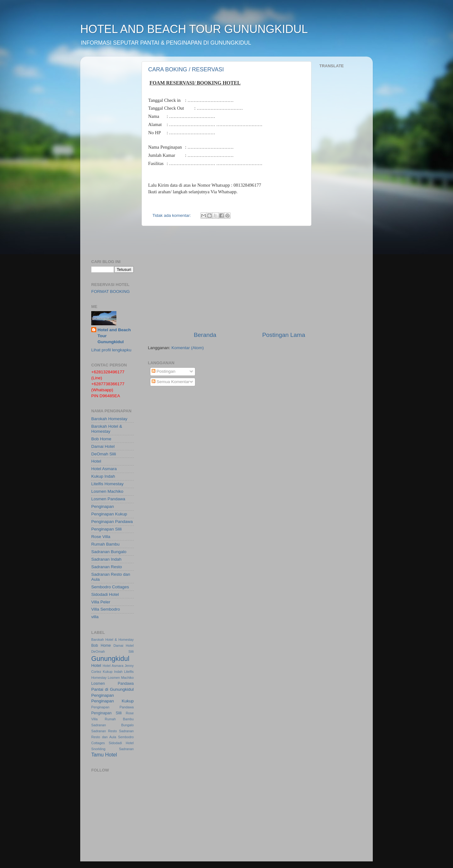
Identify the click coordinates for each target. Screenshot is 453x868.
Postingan (164, 371)
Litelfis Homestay (107, 484)
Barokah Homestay (109, 419)
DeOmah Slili (104, 454)
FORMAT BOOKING (111, 291)
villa (95, 617)
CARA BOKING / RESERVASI (186, 69)
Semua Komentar (171, 382)
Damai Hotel (103, 446)
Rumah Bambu (105, 544)
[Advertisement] (226, 278)
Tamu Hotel (104, 755)
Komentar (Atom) (188, 348)
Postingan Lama (284, 335)
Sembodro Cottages (110, 587)
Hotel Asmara (104, 469)
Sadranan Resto (107, 567)
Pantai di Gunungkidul (112, 689)
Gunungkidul (110, 659)
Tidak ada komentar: (172, 215)
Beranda (205, 335)
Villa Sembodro (106, 609)
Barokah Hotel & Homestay (107, 429)
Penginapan (103, 506)
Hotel (96, 461)
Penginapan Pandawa (112, 522)
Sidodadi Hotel (105, 594)
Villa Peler (101, 602)
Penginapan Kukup (109, 514)
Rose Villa (101, 537)
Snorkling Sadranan (112, 749)
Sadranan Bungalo (109, 552)
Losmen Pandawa (108, 499)
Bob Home (101, 439)
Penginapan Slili (106, 529)
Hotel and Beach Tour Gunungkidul (114, 336)
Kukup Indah (103, 476)
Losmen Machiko (107, 491)
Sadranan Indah (106, 559)
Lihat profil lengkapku (111, 350)
